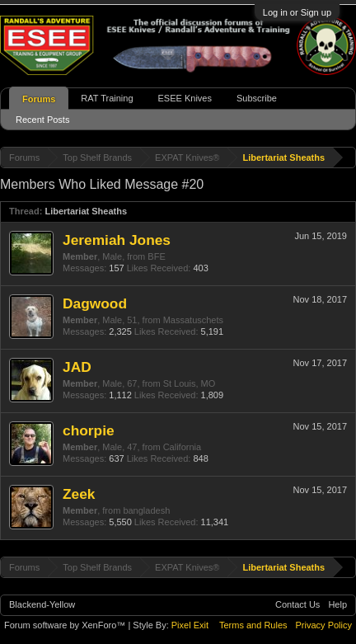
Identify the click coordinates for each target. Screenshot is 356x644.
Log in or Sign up (297, 12)
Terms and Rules (253, 625)
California (182, 447)
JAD (77, 367)
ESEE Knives (185, 98)
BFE (156, 256)
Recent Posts (42, 120)
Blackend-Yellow (42, 604)
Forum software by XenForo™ (66, 625)
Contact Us (297, 604)
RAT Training (107, 98)
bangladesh (146, 510)
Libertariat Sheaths (86, 211)
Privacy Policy (324, 625)
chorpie (89, 430)
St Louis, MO (190, 383)
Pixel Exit (190, 625)
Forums (39, 99)
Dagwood (95, 303)
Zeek (79, 494)
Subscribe (257, 98)
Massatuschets (193, 320)
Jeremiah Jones (117, 240)
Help (337, 604)
